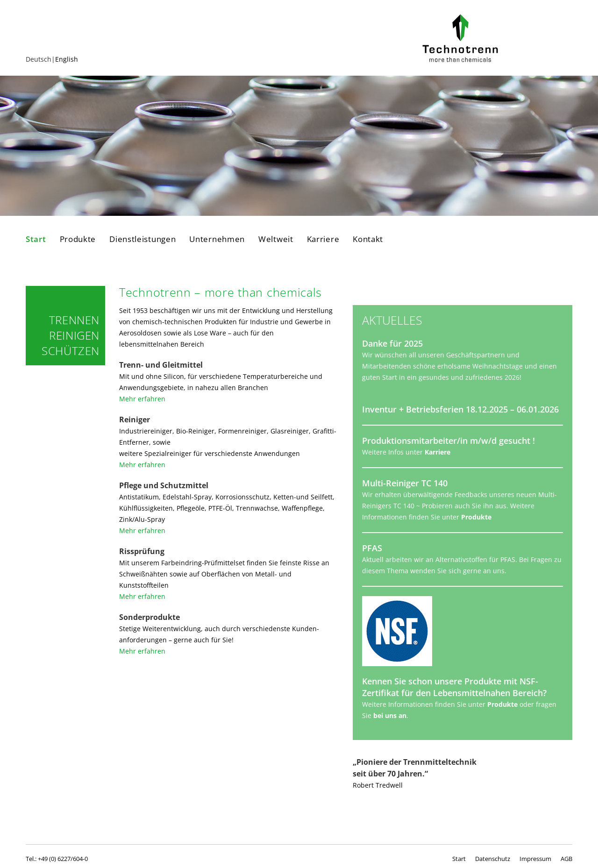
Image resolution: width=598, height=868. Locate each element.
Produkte (78, 239)
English (67, 59)
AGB (566, 859)
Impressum (535, 859)
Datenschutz (493, 859)
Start (36, 239)
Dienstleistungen (142, 239)
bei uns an (390, 715)
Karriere (323, 239)
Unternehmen (217, 239)
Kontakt (368, 239)
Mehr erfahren (142, 399)
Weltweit (276, 239)
